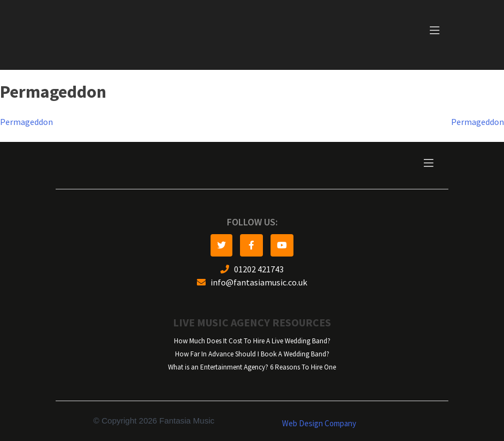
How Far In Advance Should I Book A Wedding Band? (252, 354)
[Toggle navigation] (435, 31)
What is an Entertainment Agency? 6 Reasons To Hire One (252, 367)
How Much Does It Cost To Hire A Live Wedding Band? (252, 341)
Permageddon (26, 122)
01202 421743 (252, 269)
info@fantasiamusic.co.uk (252, 282)
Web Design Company (319, 424)
